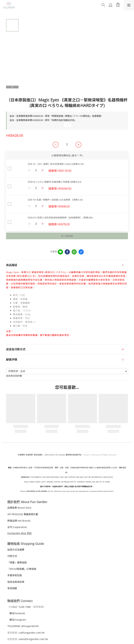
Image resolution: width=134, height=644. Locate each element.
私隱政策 (29, 455)
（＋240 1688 (19, 607)
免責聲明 (21, 455)
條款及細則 (38, 455)
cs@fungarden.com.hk (31, 633)
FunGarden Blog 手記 (20, 533)
